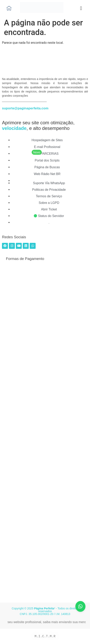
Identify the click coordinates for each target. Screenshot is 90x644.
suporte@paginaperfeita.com (25, 108)
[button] (81, 8)
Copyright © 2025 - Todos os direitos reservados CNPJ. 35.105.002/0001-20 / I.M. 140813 (45, 611)
